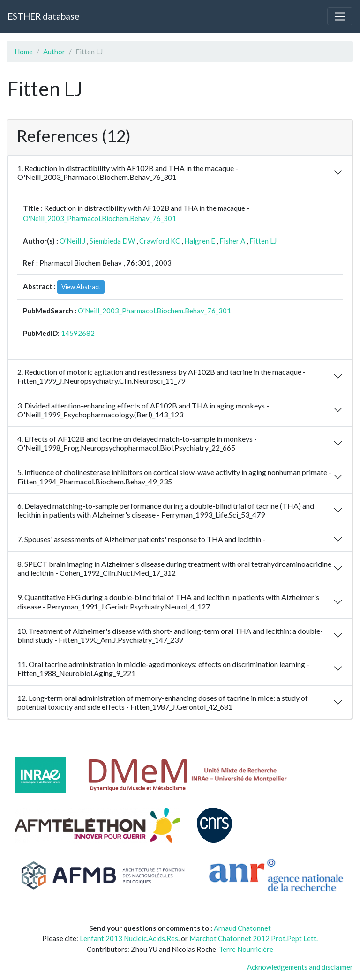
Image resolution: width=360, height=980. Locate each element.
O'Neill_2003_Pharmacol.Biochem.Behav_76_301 (100, 218)
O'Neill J (72, 241)
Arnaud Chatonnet (242, 928)
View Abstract (81, 287)
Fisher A (232, 241)
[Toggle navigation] (340, 16)
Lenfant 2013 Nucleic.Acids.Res (129, 938)
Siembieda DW (112, 241)
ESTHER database (43, 16)
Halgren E (200, 241)
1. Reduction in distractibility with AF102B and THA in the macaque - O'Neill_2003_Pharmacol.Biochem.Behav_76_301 (128, 172)
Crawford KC (160, 241)
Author (54, 52)
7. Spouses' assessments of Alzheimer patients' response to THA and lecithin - (141, 539)
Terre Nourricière (246, 949)
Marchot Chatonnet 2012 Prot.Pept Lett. (254, 938)
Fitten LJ (263, 241)
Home (24, 52)
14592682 (78, 333)
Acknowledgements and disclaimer (300, 967)
